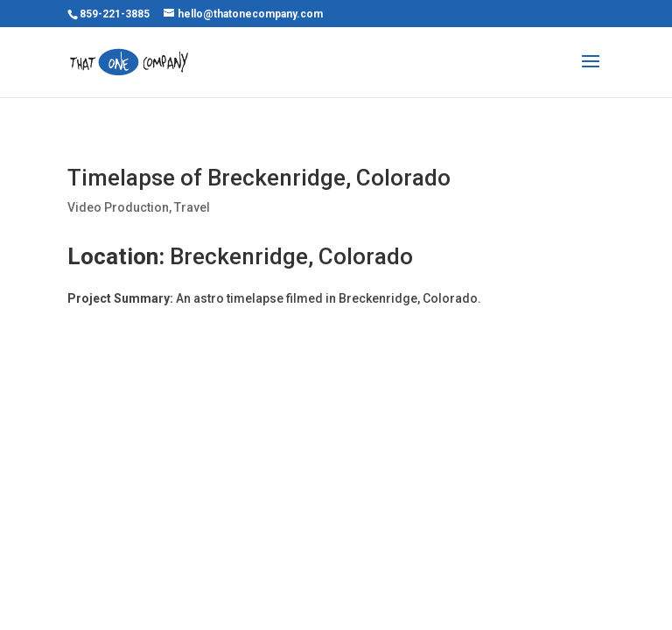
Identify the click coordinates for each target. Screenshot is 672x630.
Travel (192, 207)
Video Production (118, 207)
